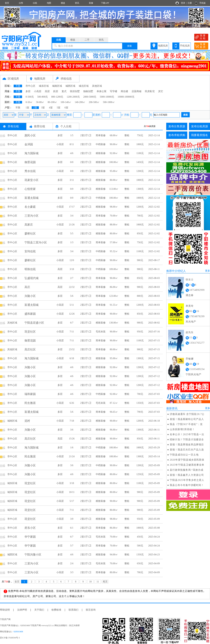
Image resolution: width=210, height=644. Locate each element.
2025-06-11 (154, 430)
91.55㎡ (114, 305)
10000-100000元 (126, 97)
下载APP (105, 3)
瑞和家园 (30, 394)
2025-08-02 (154, 323)
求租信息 (66, 79)
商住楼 (124, 91)
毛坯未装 (101, 332)
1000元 (140, 144)
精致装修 (101, 153)
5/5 (72, 234)
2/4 (72, 563)
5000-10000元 (107, 97)
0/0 (72, 162)
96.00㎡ (114, 430)
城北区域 (84, 86)
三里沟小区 (31, 216)
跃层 (56, 91)
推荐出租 (40, 126)
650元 (140, 563)
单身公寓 (101, 91)
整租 (127, 135)
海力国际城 (31, 153)
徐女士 (190, 280)
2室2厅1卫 (86, 135)
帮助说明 (5, 610)
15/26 (72, 439)
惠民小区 (30, 135)
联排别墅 (75, 91)
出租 (35, 3)
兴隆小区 (30, 296)
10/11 (72, 492)
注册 (190, 3)
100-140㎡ (66, 102)
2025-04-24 (154, 537)
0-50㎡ (29, 102)
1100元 (140, 153)
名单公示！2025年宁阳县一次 (187, 434)
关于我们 (39, 610)
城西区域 (70, 86)
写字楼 (114, 91)
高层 (47, 91)
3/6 (72, 430)
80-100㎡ (52, 102)
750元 (140, 135)
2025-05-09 (154, 465)
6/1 (72, 528)
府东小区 (30, 528)
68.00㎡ (114, 135)
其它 (161, 91)
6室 (66, 108)
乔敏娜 (190, 359)
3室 (43, 108)
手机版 (202, 3)
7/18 (72, 421)
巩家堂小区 (31, 180)
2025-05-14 (154, 456)
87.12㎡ (114, 403)
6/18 (72, 358)
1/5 (72, 135)
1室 (27, 108)
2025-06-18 (154, 421)
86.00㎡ (114, 287)
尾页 (105, 582)
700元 (140, 216)
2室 (35, 108)
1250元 (140, 474)
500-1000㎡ (109, 102)
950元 (140, 332)
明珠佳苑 (30, 269)
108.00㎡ (114, 456)
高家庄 (29, 225)
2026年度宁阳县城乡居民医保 (187, 460)
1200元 (140, 171)
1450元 (140, 162)
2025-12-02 (154, 207)
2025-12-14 (154, 135)
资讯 (77, 3)
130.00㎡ (114, 323)
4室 (51, 108)
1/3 (72, 242)
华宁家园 (30, 537)
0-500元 (30, 97)
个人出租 (66, 126)
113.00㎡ (114, 189)
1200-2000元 (73, 97)
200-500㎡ (94, 102)
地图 (49, 3)
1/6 (72, 448)
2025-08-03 (154, 278)
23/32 (72, 349)
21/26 (72, 225)
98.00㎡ (114, 207)
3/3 (72, 572)
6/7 (72, 323)
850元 (140, 234)
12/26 (72, 314)
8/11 (72, 144)
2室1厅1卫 (86, 242)
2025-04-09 (154, 563)
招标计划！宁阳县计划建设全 (187, 440)
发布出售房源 (177, 126)
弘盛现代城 (31, 278)
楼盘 (63, 3)
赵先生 (190, 332)
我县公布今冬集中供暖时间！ (187, 485)
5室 (59, 108)
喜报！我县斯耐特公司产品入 (187, 419)
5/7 (72, 546)
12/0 (72, 260)
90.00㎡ (114, 144)
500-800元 (43, 97)
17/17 (72, 207)
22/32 (72, 287)
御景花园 (30, 162)
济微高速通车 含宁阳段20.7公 (187, 414)
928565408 (18, 632)
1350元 (140, 403)
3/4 (72, 216)
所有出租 (13, 126)
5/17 (72, 501)
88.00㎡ (114, 225)
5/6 (72, 296)
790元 (140, 412)
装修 (91, 3)
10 (90, 582)
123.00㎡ (114, 296)
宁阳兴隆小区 (33, 555)
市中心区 (30, 86)
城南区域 (57, 86)
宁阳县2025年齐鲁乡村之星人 (187, 480)
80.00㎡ (114, 180)
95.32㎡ (114, 251)
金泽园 (29, 144)
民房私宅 (150, 91)
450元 (140, 537)
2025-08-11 (154, 269)
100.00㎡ (114, 162)
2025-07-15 (154, 341)
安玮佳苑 (30, 251)
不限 (18, 86)
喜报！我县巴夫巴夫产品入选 (187, 450)
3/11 (72, 180)
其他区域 (97, 86)
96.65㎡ (114, 412)
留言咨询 (91, 610)
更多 (208, 271)
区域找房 (13, 79)
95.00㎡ (114, 171)
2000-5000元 (90, 97)
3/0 (72, 519)
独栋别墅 (88, 91)
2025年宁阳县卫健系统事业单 (187, 465)
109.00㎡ (114, 269)
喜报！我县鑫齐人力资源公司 (187, 475)
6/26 (72, 403)
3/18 (72, 269)
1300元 (140, 189)
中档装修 (101, 144)
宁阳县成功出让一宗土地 (184, 455)
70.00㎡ (114, 216)
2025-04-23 (154, 555)
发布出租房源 (199, 126)
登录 (183, 3)
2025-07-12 (154, 367)
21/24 (72, 456)
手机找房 (185, 46)
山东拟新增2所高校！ (182, 429)
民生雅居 (30, 403)
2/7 (72, 278)
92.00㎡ (114, 153)
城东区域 (44, 86)
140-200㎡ (80, 102)
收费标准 (56, 610)
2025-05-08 (154, 528)
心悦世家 (30, 189)
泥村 (27, 421)
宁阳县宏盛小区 (34, 323)
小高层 (38, 91)
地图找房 (163, 46)
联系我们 (73, 610)
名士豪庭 (30, 207)
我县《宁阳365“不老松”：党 (186, 424)
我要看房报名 (199, 135)
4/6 (72, 153)
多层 (28, 91)
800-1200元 (57, 97)
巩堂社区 (30, 332)
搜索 (129, 46)
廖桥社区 (30, 234)
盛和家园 (30, 314)
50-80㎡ (40, 102)
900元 (140, 260)
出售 (21, 3)
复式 (64, 91)
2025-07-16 (154, 332)
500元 (140, 546)
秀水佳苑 (30, 171)
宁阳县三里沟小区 (36, 242)
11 (98, 582)
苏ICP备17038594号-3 (10, 638)
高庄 (27, 287)
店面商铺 (136, 91)
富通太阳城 (31, 198)
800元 (140, 296)
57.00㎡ (114, 242)
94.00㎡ (114, 555)
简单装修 (101, 135)
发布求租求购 (177, 135)
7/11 (72, 332)
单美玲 (190, 306)
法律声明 (22, 610)
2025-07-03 (154, 394)
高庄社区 (30, 349)
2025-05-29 (154, 448)
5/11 (72, 305)
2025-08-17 (154, 260)
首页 (7, 3)
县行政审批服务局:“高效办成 (187, 470)
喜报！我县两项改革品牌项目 (187, 445)
